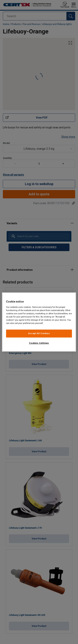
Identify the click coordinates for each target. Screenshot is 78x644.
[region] (39, 322)
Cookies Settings (39, 343)
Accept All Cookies (39, 333)
